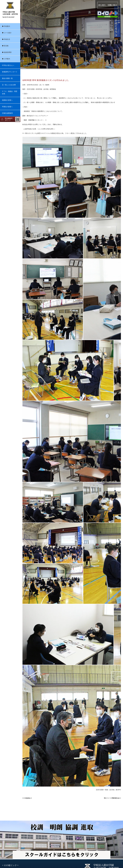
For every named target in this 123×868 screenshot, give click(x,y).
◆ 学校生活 (6, 39)
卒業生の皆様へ (7, 107)
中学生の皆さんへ (8, 65)
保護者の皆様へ (7, 100)
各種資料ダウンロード (10, 72)
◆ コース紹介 (7, 33)
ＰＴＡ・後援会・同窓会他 (10, 93)
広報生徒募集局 (7, 113)
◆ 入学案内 (6, 59)
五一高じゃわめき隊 (9, 85)
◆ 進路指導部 (7, 52)
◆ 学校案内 (6, 26)
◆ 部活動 (5, 46)
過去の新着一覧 (7, 78)
